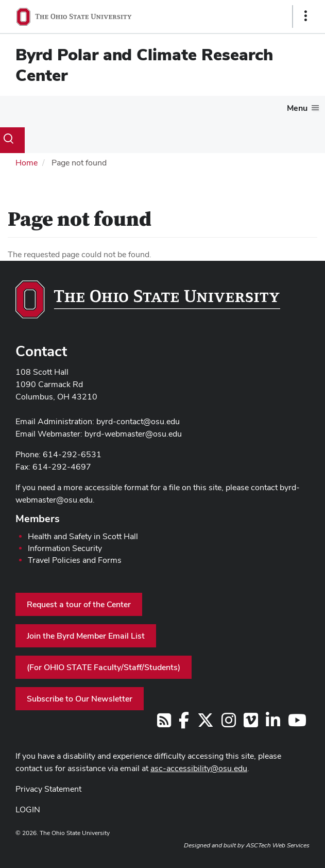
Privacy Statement (48, 789)
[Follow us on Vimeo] (251, 723)
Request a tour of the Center (79, 604)
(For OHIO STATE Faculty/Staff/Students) (104, 667)
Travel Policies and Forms (75, 560)
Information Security (65, 548)
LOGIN (28, 809)
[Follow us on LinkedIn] (273, 723)
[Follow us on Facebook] (184, 723)
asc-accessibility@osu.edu (199, 768)
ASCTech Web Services (278, 845)
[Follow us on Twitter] (206, 723)
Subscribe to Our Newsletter (80, 699)
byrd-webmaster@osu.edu (133, 434)
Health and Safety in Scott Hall (83, 536)
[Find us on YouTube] (297, 723)
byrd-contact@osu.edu (138, 421)
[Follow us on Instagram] (229, 723)
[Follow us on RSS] (164, 723)
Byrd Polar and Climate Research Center (144, 65)
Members (38, 519)
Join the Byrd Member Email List (86, 636)
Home (27, 163)
